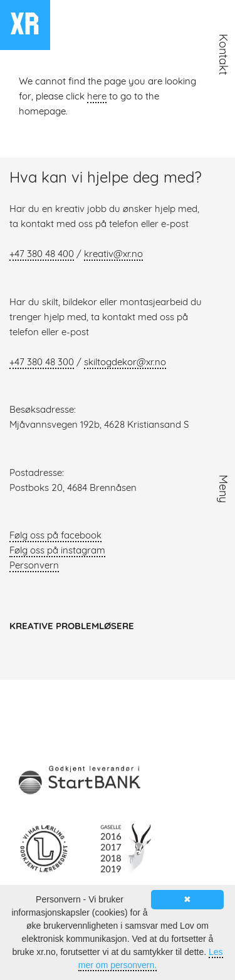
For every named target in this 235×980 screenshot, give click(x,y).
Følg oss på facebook (55, 536)
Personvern (34, 566)
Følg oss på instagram (57, 551)
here (97, 97)
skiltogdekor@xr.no (125, 363)
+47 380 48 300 (42, 363)
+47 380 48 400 (42, 255)
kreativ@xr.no (113, 255)
